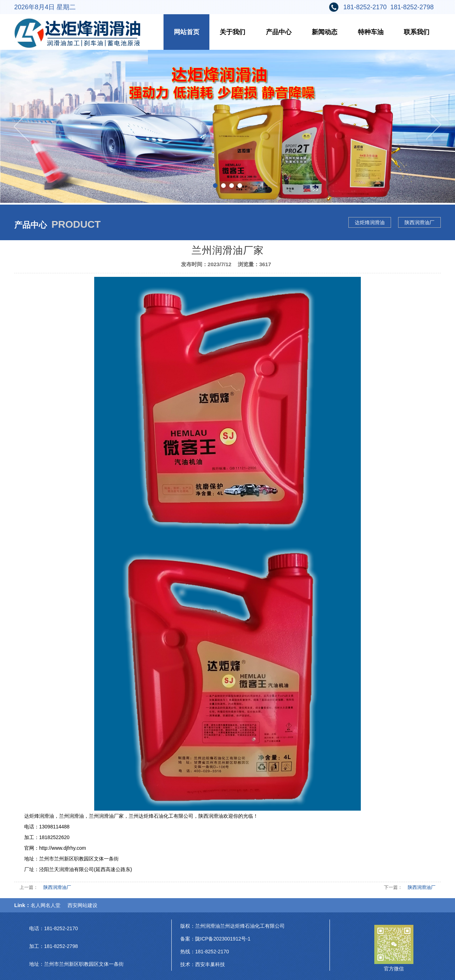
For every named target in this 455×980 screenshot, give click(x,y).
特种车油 (371, 32)
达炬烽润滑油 (370, 222)
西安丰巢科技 (210, 964)
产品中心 (279, 32)
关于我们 (232, 32)
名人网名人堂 (45, 905)
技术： (188, 964)
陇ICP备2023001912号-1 (223, 939)
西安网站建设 (82, 905)
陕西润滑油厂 (419, 222)
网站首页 (187, 32)
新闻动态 (325, 32)
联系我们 (417, 32)
